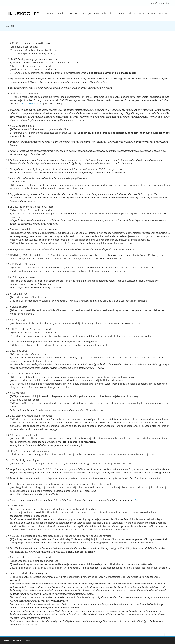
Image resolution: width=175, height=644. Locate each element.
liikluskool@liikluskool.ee (21, 640)
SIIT (136, 500)
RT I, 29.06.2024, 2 (32, 104)
